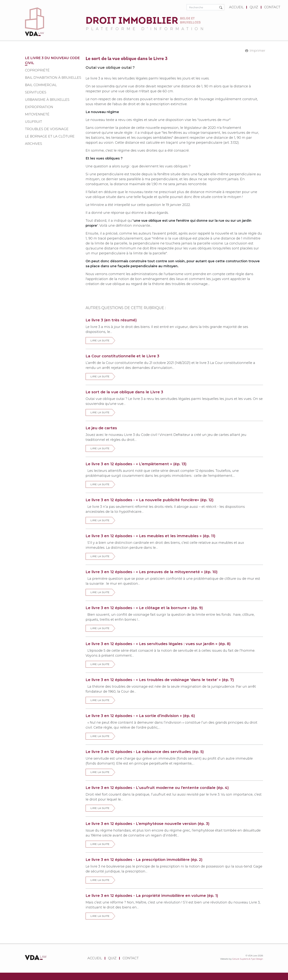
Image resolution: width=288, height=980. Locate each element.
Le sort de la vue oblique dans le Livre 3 (124, 392)
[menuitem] (237, 7)
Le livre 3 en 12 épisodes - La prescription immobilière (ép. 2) (144, 860)
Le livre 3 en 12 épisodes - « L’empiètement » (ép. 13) (136, 464)
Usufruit (34, 122)
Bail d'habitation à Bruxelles (53, 78)
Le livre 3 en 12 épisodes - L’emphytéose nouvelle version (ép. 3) (147, 824)
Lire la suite (100, 340)
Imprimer (257, 51)
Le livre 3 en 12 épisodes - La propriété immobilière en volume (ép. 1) (152, 896)
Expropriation (39, 107)
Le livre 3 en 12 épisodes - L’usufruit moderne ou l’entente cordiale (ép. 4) (157, 788)
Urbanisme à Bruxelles (47, 100)
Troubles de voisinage (47, 129)
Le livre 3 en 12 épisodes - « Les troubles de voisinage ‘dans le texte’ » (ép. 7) (160, 680)
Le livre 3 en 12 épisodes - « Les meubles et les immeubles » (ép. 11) (150, 536)
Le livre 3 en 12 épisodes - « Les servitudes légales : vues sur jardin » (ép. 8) (158, 644)
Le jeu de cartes (101, 428)
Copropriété (37, 70)
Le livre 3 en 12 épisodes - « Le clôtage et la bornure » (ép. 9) (144, 608)
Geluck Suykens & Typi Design (248, 959)
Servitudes (36, 92)
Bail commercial (41, 85)
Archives (34, 144)
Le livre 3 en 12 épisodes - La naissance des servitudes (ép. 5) (145, 752)
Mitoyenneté (37, 114)
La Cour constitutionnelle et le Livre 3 (122, 356)
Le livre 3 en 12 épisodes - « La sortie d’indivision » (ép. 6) (140, 716)
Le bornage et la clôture (50, 136)
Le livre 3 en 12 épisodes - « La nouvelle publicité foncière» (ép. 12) (150, 500)
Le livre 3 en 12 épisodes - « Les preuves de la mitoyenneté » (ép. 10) (152, 572)
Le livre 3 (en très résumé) (111, 320)
